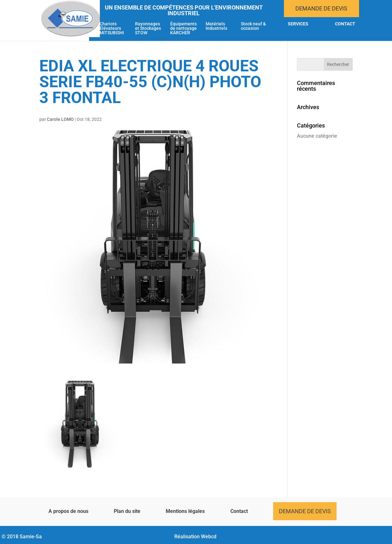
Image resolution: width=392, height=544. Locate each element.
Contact (345, 24)
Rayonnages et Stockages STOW (148, 28)
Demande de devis (321, 8)
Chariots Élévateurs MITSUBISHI (112, 28)
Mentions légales (185, 511)
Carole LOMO (60, 119)
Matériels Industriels (216, 26)
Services (298, 24)
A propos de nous (68, 511)
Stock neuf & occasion (253, 26)
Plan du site (127, 511)
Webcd (209, 537)
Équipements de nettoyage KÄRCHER (183, 28)
